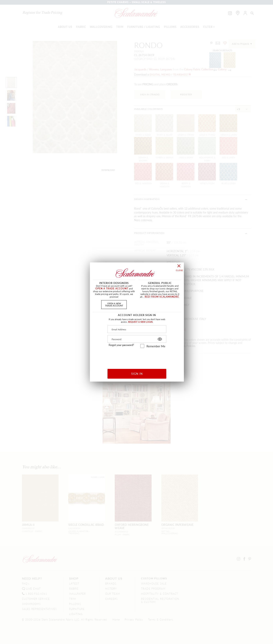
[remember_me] (142, 346)
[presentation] (137, 357)
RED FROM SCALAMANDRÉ (162, 297)
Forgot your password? (121, 345)
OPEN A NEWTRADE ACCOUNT (114, 304)
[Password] (137, 339)
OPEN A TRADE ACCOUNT (112, 289)
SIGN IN (137, 374)
